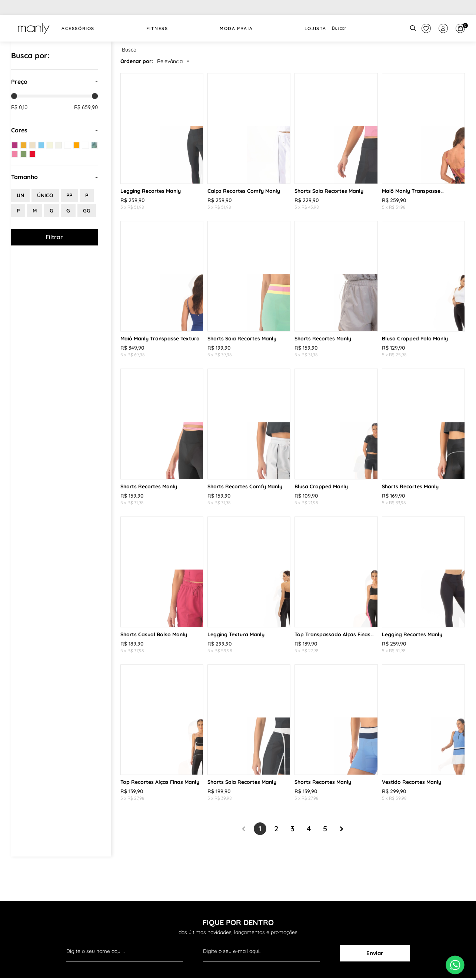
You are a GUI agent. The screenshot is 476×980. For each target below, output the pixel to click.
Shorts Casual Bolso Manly (154, 634)
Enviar (375, 953)
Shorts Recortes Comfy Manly (245, 486)
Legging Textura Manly (236, 634)
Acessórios (78, 28)
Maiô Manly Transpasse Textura (160, 339)
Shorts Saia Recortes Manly (329, 191)
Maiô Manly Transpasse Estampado (411, 191)
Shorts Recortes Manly (323, 339)
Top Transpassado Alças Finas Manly (332, 634)
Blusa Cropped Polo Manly (415, 339)
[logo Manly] (34, 28)
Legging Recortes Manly (151, 191)
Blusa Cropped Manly (321, 486)
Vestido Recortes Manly (412, 782)
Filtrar (54, 237)
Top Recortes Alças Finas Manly (160, 782)
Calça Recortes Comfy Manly (244, 191)
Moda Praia (236, 28)
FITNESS (157, 28)
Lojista (315, 28)
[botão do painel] (426, 28)
